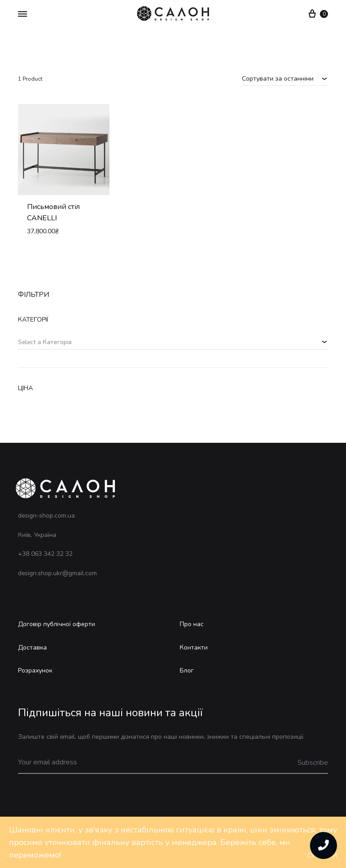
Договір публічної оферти (57, 624)
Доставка (32, 648)
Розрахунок (35, 670)
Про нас (192, 624)
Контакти (194, 648)
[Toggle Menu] (23, 14)
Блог (187, 670)
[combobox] (285, 78)
